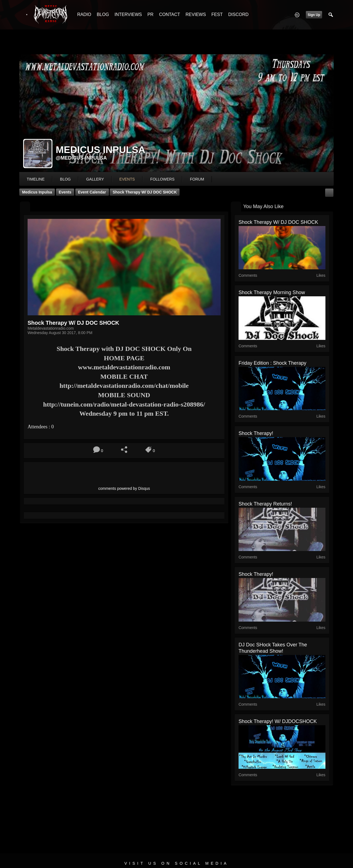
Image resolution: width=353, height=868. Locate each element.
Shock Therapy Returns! (265, 504)
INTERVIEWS (128, 14)
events (127, 179)
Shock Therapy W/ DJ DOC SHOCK (145, 192)
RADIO (84, 14)
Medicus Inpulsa (37, 192)
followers (162, 179)
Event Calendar (92, 192)
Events (65, 192)
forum (197, 179)
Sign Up (314, 15)
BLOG (103, 14)
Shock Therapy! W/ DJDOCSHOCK (278, 721)
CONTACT (170, 14)
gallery (95, 179)
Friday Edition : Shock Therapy (272, 363)
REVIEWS (196, 14)
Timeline (36, 179)
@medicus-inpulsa (81, 158)
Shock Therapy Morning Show (272, 292)
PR (150, 14)
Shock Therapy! (256, 433)
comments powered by (124, 488)
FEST (217, 14)
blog (65, 179)
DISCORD (238, 14)
